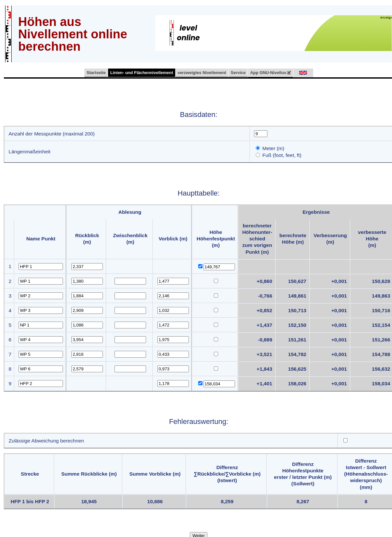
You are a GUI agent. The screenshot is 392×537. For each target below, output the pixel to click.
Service (238, 73)
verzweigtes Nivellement (202, 73)
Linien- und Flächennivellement (142, 73)
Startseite (96, 73)
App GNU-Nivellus (271, 73)
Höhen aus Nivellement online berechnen (73, 34)
